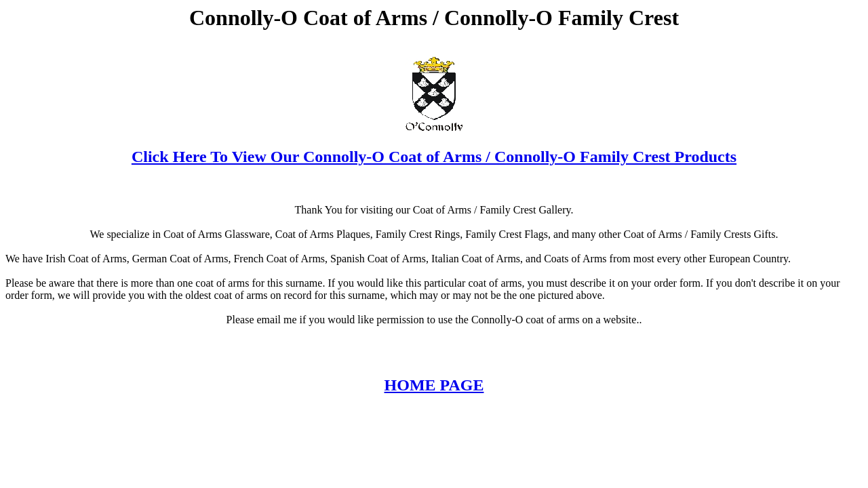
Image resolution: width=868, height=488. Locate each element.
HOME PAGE (434, 385)
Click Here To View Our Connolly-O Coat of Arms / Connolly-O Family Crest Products (434, 157)
